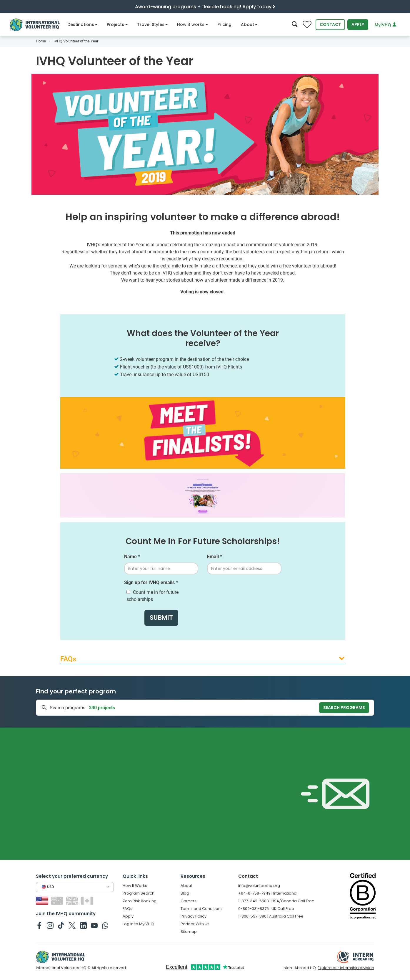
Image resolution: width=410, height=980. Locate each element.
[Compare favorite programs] (307, 25)
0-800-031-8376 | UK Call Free (266, 909)
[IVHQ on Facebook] (39, 925)
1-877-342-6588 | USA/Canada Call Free (276, 901)
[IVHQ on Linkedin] (83, 925)
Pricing (224, 24)
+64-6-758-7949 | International (268, 893)
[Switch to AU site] (58, 900)
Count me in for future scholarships (152, 596)
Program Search (139, 893)
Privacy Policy (194, 916)
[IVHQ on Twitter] (72, 925)
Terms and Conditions (202, 909)
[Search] (295, 25)
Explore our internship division (346, 968)
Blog (185, 893)
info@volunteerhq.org (259, 886)
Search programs (344, 708)
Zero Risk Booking (140, 901)
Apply (358, 24)
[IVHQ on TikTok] (61, 925)
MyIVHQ (386, 25)
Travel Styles (152, 24)
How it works (192, 24)
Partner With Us (195, 924)
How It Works (135, 886)
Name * (132, 557)
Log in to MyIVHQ (138, 924)
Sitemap (189, 932)
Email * (215, 557)
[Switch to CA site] (88, 900)
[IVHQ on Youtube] (94, 925)
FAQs (127, 909)
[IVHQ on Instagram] (50, 925)
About (249, 24)
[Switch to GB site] (73, 900)
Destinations (82, 24)
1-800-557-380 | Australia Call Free (271, 916)
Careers (189, 901)
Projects (117, 24)
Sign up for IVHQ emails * (151, 582)
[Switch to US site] (43, 900)
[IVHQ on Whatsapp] (105, 925)
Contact (330, 24)
